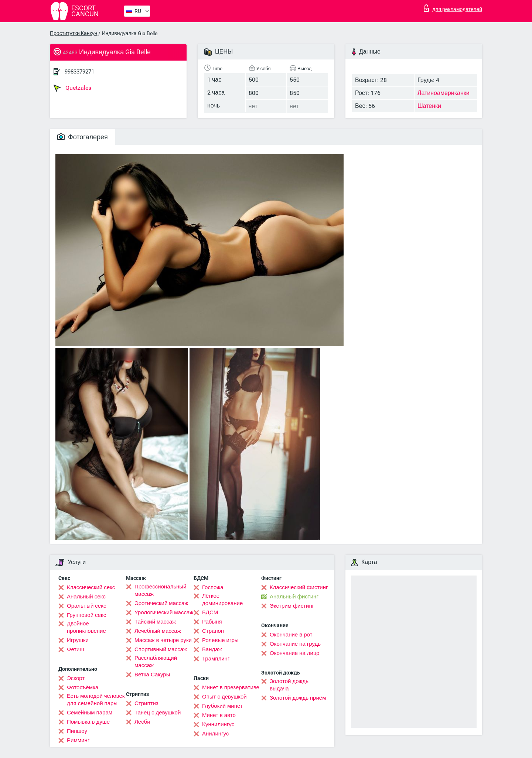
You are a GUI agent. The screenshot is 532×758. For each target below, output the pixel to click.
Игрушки (78, 640)
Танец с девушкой (158, 713)
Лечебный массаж (158, 631)
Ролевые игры (220, 640)
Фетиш (76, 649)
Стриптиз (146, 703)
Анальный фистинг (294, 597)
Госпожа (213, 587)
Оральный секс (86, 606)
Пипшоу (77, 731)
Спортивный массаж (161, 649)
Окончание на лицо (295, 653)
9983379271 (79, 72)
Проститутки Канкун (74, 33)
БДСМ (210, 612)
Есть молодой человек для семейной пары (96, 700)
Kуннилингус (218, 724)
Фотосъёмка (83, 687)
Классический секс (91, 587)
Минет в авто (219, 715)
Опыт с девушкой (224, 697)
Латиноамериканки (444, 93)
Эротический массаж (161, 603)
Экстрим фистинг (292, 606)
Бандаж (212, 649)
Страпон (213, 631)
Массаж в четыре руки (163, 640)
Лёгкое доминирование (222, 600)
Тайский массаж (155, 622)
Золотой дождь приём (298, 698)
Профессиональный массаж (161, 590)
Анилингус (215, 734)
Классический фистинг (299, 587)
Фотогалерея (83, 137)
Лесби (142, 722)
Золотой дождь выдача (289, 685)
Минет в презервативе (231, 687)
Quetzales (72, 88)
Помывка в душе (88, 722)
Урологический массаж (164, 612)
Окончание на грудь (295, 644)
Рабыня (212, 622)
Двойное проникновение (86, 627)
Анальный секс (86, 597)
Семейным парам (90, 713)
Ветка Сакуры (152, 675)
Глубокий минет (222, 706)
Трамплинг (216, 659)
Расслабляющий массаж (156, 662)
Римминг (78, 740)
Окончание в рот (291, 635)
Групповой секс (86, 615)
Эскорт (76, 678)
